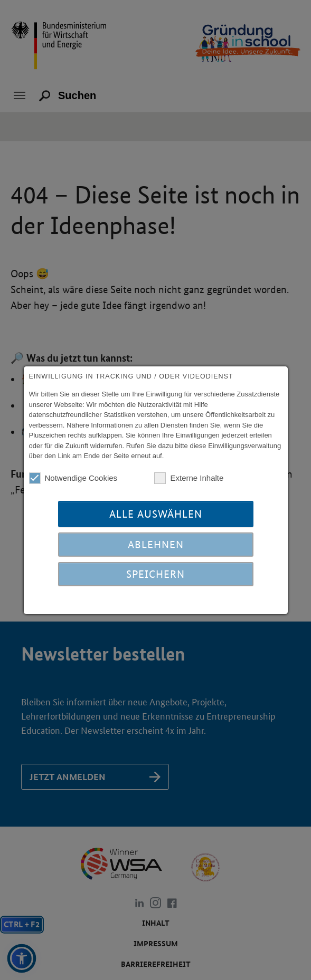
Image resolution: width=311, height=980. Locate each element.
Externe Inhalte (189, 478)
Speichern (155, 574)
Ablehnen (156, 545)
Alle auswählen (156, 514)
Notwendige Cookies (73, 478)
